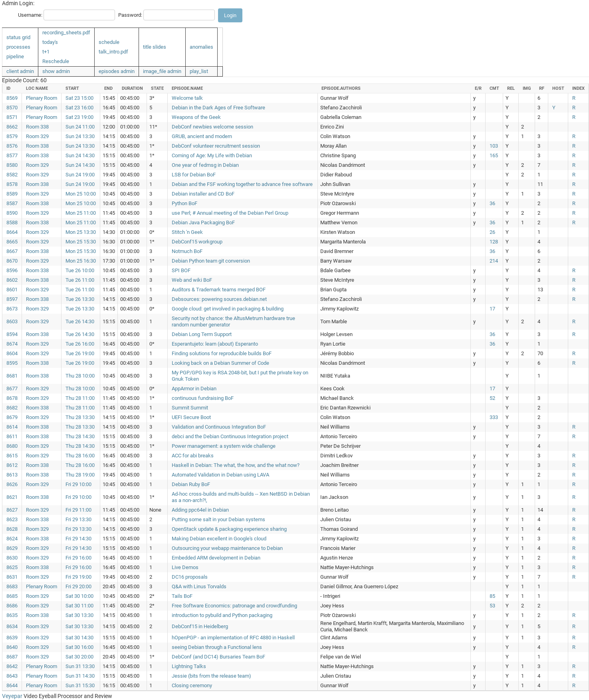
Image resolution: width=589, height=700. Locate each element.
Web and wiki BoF (192, 280)
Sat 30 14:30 (79, 638)
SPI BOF (181, 270)
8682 (12, 408)
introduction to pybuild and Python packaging (222, 615)
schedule (109, 42)
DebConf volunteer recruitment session (216, 146)
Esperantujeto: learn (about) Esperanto (215, 344)
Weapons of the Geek (196, 117)
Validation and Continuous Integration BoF (219, 427)
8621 (12, 497)
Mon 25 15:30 (81, 242)
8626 (12, 484)
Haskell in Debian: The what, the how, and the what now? (236, 465)
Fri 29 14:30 (78, 539)
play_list (199, 71)
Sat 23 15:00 (79, 98)
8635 (12, 615)
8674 (12, 344)
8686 (12, 606)
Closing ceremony (192, 685)
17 (492, 309)
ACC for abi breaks (193, 456)
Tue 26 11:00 (80, 280)
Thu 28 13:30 (80, 417)
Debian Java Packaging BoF (203, 222)
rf (542, 88)
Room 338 (37, 127)
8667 (12, 251)
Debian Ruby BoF (191, 484)
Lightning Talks (189, 666)
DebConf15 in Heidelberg (200, 626)
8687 (12, 657)
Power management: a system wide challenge (224, 446)
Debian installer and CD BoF (203, 194)
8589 (12, 194)
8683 (12, 586)
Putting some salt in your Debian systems (218, 519)
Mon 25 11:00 (81, 213)
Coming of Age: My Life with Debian (212, 155)
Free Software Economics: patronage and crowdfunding (234, 606)
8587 (12, 203)
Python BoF (184, 203)
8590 (12, 213)
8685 (12, 596)
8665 (12, 242)
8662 (12, 127)
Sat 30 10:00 (79, 596)
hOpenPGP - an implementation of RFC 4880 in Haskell (233, 638)
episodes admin (117, 71)
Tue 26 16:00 (80, 344)
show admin (56, 71)
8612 (12, 465)
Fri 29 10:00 (78, 484)
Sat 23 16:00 (79, 108)
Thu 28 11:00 (80, 398)
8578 (12, 184)
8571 (12, 117)
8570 (12, 108)
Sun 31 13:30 (80, 666)
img (527, 88)
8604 (12, 353)
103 (494, 146)
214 (494, 261)
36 (492, 203)
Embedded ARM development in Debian (216, 558)
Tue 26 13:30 (80, 299)
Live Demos (185, 567)
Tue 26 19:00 (80, 353)
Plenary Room (42, 98)
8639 (12, 638)
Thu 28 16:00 (80, 456)
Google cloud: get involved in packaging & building (228, 309)
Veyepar (12, 696)
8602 (12, 280)
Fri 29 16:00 (78, 558)
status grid (18, 37)
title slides (155, 47)
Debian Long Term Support (202, 334)
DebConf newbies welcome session (212, 127)
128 (494, 242)
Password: (130, 15)
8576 (12, 146)
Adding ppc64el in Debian (200, 510)
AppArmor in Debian (194, 389)
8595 (12, 363)
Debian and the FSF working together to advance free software (242, 184)
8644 (12, 685)
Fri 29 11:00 (78, 510)
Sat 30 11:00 (79, 606)
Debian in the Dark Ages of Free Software (218, 108)
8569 (12, 98)
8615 (12, 456)
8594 (12, 334)
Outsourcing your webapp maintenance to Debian (227, 548)
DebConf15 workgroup (197, 242)
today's (50, 42)
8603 (12, 321)
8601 (12, 290)
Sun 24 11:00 (80, 127)
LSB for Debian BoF (194, 175)
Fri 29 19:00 (78, 577)
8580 (12, 165)
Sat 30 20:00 (79, 657)
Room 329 (37, 136)
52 (492, 398)
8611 (12, 436)
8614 (12, 427)
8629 (12, 548)
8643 (12, 676)
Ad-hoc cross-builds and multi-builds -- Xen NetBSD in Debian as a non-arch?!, (241, 497)
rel (511, 88)
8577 (12, 155)
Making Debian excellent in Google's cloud (219, 539)
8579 (12, 136)
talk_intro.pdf (113, 52)
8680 (12, 446)
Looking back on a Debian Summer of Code (220, 363)
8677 (12, 389)
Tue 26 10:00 (80, 270)
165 (494, 155)
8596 (12, 270)
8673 (12, 309)
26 (492, 232)
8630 (12, 558)
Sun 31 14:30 (80, 676)
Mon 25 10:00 (81, 194)
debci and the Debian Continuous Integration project (230, 436)
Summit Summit (190, 408)
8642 (12, 666)
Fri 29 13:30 (78, 519)
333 (494, 417)
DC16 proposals (190, 577)
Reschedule (56, 61)
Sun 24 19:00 (80, 175)
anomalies (201, 47)
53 (492, 606)
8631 (12, 577)
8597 (12, 299)
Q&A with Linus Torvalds (199, 586)
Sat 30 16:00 (79, 647)
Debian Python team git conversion (211, 261)
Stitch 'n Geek (187, 232)
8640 (12, 647)
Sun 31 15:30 (80, 685)
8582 (12, 175)
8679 (12, 417)
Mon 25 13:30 (81, 232)
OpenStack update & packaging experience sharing (229, 529)
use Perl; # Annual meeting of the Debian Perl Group (230, 213)
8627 (12, 510)
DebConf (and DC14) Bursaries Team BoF (218, 657)
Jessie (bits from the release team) (211, 676)
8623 (12, 519)
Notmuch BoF (187, 251)
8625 (12, 567)
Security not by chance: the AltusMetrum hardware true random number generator (233, 321)
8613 (12, 475)
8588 (12, 222)
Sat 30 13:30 (79, 615)
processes (18, 47)
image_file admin (162, 71)
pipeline (15, 56)
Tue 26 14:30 (80, 321)
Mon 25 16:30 (81, 261)
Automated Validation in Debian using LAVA (220, 475)
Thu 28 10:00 (80, 376)
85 (492, 596)
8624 (12, 539)
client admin (20, 71)
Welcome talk (187, 98)
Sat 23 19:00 (79, 117)
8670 (12, 261)
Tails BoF (182, 596)
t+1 (46, 52)
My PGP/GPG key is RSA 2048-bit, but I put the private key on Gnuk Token (240, 376)
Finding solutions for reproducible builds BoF (222, 353)
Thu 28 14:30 (80, 436)
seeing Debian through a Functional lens (217, 647)
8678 (12, 398)
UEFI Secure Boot (191, 417)
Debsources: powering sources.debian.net (219, 299)
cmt (494, 88)
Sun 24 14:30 (80, 155)
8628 (12, 529)
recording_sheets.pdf (66, 33)
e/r (478, 88)
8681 (12, 376)
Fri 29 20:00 (78, 586)
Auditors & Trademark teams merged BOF (219, 290)
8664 (12, 232)
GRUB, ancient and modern (202, 136)
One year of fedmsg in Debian (205, 165)
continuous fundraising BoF (203, 398)
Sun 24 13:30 (80, 136)
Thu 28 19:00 (80, 475)
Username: (30, 15)
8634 (12, 626)
